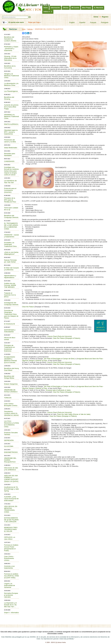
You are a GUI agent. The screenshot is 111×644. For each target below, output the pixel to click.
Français (92, 23)
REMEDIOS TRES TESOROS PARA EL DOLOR (11, 529)
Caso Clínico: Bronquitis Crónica (11, 405)
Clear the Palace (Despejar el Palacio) (66, 338)
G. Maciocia (98, 8)
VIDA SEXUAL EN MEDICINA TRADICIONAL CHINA (11, 509)
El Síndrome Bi (9, 324)
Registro (105, 17)
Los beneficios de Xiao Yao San (10, 182)
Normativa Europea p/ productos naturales (11, 595)
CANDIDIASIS (9, 161)
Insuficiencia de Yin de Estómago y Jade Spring (11, 489)
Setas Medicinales (11, 148)
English (70, 23)
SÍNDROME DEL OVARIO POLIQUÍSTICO (10, 460)
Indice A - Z (48, 12)
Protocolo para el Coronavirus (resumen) (10, 190)
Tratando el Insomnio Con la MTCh (10, 295)
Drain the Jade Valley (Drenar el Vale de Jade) (74, 414)
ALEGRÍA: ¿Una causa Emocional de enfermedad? (11, 499)
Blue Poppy (87, 8)
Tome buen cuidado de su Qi (11, 209)
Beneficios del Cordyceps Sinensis (11, 216)
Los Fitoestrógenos (11, 91)
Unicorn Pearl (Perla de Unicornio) (59, 336)
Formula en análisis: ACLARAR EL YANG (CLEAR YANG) (12, 576)
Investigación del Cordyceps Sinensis (11, 304)
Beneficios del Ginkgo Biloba (9, 377)
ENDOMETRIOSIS (11, 452)
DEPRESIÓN (9, 440)
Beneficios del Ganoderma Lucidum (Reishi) (10, 39)
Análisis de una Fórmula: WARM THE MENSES (10, 285)
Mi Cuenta (75, 8)
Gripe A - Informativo (11, 613)
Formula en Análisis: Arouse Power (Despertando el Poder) (11, 548)
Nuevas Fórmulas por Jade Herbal (10, 261)
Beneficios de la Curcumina (10, 67)
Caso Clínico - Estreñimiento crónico (9, 558)
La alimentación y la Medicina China (11, 84)
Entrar (96, 17)
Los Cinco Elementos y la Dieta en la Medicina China (11, 424)
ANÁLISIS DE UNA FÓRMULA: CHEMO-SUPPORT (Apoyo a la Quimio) (11, 478)
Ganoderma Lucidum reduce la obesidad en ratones (11, 413)
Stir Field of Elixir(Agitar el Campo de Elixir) (60, 359)
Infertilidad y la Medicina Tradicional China (11, 116)
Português (103, 23)
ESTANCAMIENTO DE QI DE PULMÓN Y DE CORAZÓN (11, 520)
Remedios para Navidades (10, 154)
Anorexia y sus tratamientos (9, 567)
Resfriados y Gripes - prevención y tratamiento (11, 49)
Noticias (30, 29)
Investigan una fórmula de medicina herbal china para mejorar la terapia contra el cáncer (11, 171)
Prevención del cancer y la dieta (10, 141)
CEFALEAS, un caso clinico (10, 538)
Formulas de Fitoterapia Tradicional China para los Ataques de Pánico (11, 314)
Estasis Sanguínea (11, 384)
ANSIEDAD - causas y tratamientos (11, 236)
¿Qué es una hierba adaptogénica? (11, 253)
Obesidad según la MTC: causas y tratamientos (11, 132)
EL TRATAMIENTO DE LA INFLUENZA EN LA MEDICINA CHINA (11, 226)
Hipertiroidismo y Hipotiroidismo (10, 277)
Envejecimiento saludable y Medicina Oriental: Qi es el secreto (11, 360)
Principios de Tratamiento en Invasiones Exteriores (9, 348)
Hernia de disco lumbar (10, 339)
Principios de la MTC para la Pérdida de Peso (10, 200)
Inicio (46, 8)
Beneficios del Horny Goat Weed (11, 369)
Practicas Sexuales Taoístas (11, 433)
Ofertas (66, 8)
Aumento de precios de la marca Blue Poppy (11, 107)
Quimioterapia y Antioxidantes (10, 331)
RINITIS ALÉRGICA (11, 124)
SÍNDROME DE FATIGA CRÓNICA (11, 391)
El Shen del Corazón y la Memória (11, 269)
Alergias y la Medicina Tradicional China (11, 76)
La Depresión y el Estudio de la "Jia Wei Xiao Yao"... (10, 605)
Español (81, 23)
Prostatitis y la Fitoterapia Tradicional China (10, 244)
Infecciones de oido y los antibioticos (11, 469)
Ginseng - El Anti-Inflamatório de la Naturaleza (10, 58)
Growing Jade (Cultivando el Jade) (58, 390)
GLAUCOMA (9, 446)
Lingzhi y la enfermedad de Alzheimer (9, 585)
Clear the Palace (28, 307)
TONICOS (8, 398)
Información (55, 8)
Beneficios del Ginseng (9, 98)
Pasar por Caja (34, 22)
